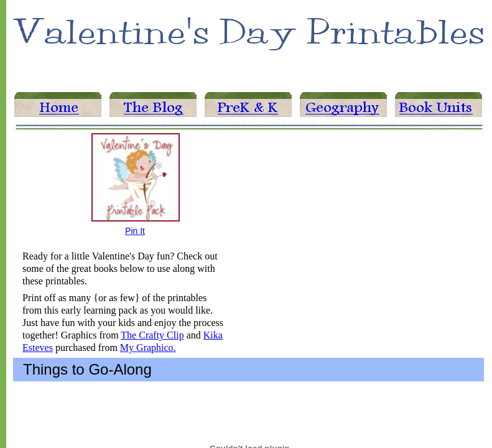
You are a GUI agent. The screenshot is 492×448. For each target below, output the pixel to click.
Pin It (135, 231)
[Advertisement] (343, 202)
